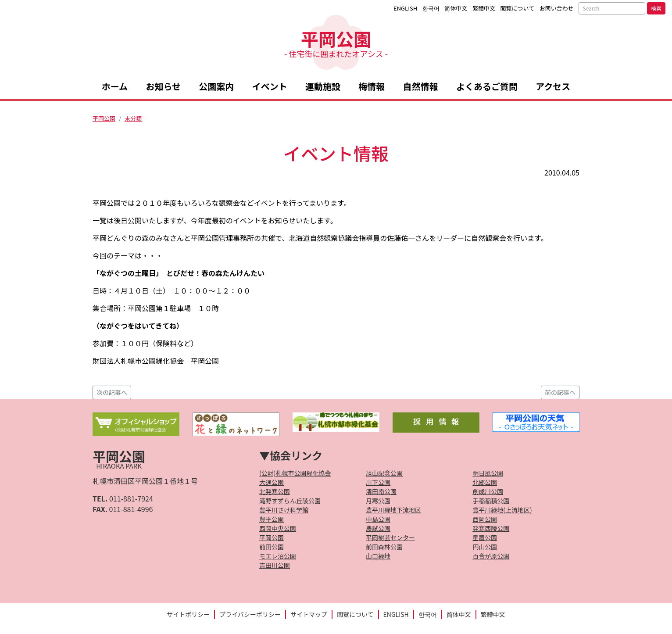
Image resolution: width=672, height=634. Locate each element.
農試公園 (378, 528)
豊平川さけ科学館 (284, 510)
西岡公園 (485, 519)
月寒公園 (378, 501)
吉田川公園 (275, 565)
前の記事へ (560, 392)
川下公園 (378, 482)
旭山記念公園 (384, 473)
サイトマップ (309, 614)
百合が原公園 (491, 556)
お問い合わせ (557, 8)
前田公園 (272, 547)
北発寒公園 (275, 491)
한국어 (431, 8)
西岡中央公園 (278, 528)
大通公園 (272, 482)
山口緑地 (378, 556)
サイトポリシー (188, 614)
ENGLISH (405, 8)
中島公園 (378, 519)
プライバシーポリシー (250, 614)
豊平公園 (272, 519)
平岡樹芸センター (390, 537)
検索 (656, 8)
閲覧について (518, 8)
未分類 (133, 118)
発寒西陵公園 (491, 528)
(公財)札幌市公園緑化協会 (295, 473)
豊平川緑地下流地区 (393, 510)
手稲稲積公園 (491, 501)
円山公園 (485, 547)
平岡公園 (336, 42)
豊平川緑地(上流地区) (502, 510)
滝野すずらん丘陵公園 (290, 501)
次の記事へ (112, 392)
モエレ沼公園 (278, 556)
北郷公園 (485, 482)
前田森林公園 (384, 547)
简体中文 (456, 8)
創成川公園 (488, 491)
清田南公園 (381, 491)
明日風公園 (488, 473)
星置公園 (485, 537)
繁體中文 (484, 8)
